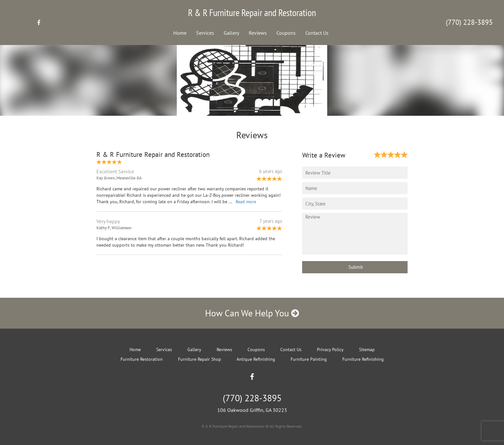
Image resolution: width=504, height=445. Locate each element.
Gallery (231, 33)
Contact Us (317, 33)
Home (180, 33)
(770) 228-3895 (469, 22)
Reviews (258, 33)
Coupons (286, 33)
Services (205, 33)
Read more (246, 202)
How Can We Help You (252, 313)
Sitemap (367, 350)
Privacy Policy (330, 350)
